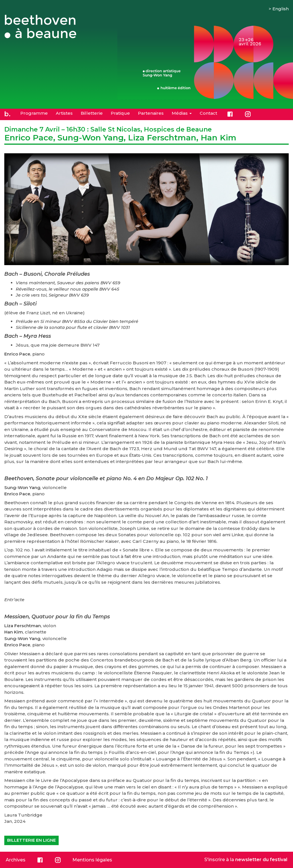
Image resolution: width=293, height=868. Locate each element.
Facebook (230, 114)
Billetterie (92, 113)
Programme (34, 113)
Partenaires (151, 113)
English (281, 9)
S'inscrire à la (246, 860)
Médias (182, 113)
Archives (16, 860)
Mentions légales (92, 860)
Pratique (120, 113)
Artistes (64, 113)
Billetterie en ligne (31, 840)
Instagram (248, 114)
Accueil (7, 114)
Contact (208, 113)
